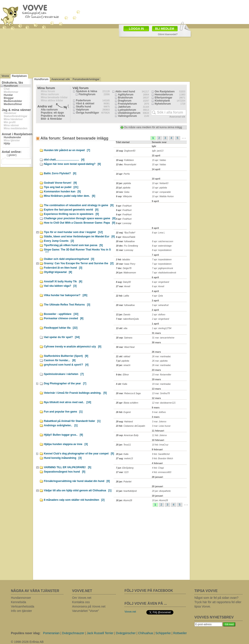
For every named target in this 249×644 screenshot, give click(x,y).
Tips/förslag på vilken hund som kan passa (73, 245)
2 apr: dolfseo (159, 315)
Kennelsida (18, 602)
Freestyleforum (127, 104)
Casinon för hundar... (60, 360)
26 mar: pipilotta (160, 361)
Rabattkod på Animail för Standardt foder (72, 421)
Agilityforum (126, 95)
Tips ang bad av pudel (61, 187)
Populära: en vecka (53, 116)
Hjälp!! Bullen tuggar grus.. (63, 435)
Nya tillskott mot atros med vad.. (67, 402)
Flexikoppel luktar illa (61, 328)
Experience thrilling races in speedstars (71, 214)
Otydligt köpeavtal (58, 272)
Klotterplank (162, 101)
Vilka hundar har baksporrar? (66, 295)
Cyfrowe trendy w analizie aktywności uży (73, 347)
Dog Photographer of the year (65, 383)
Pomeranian (51, 633)
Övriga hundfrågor (87, 113)
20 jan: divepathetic (161, 491)
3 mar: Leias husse (161, 426)
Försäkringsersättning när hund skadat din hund (77, 481)
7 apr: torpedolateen (162, 260)
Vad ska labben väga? (60, 286)
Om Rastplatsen (165, 92)
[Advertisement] (108, 545)
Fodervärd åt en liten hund (63, 268)
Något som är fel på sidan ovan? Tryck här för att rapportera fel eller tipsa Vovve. (218, 602)
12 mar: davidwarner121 (164, 403)
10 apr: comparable (161, 192)
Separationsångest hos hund (65, 472)
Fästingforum (87, 94)
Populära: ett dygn (52, 113)
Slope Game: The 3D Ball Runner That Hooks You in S (77, 250)
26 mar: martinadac (161, 357)
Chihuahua (145, 633)
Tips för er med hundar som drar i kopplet (73, 232)
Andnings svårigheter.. (61, 425)
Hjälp (7, 143)
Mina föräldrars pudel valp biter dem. (70, 196)
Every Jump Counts (59, 241)
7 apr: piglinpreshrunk (163, 268)
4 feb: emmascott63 (162, 472)
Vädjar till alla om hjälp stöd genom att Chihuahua (78, 490)
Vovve (5, 76)
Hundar (8, 95)
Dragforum (125, 101)
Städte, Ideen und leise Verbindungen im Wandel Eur (79, 237)
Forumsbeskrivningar (86, 79)
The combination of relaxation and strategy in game (79, 205)
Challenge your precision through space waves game (80, 218)
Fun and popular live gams (63, 412)
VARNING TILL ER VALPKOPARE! (67, 467)
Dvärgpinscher (126, 633)
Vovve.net (130, 612)
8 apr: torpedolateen (162, 250)
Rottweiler (180, 633)
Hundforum (11, 86)
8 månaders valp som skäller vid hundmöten (74, 500)
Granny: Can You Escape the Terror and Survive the (79, 263)
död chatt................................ (64, 160)
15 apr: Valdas (159, 160)
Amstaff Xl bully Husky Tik (63, 281)
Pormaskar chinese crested (64, 318)
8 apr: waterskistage (162, 246)
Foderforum (83, 100)
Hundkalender (12, 137)
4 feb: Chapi (158, 468)
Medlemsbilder (13, 101)
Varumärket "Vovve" (86, 611)
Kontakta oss (81, 602)
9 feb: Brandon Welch (163, 458)
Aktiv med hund (125, 92)
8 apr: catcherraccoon (163, 241)
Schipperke (163, 633)
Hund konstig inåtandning (63, 458)
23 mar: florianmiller (162, 375)
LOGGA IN (136, 29)
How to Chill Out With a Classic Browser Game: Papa (80, 223)
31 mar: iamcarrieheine (163, 338)
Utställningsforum (129, 113)
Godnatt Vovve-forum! (60, 183)
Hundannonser (21, 598)
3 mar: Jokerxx (159, 422)
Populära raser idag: (26, 633)
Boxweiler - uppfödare (61, 314)
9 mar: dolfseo (159, 412)
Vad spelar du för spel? (62, 337)
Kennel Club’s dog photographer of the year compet (79, 454)
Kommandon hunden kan (62, 192)
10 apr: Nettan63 (160, 183)
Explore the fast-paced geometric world (71, 210)
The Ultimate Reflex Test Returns (67, 305)
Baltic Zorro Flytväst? (60, 173)
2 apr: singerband (161, 319)
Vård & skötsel (85, 104)
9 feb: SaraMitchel (161, 454)
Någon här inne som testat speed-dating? (72, 164)
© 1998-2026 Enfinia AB (27, 642)
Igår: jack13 (158, 151)
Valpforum (82, 110)
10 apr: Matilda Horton (163, 196)
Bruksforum (125, 98)
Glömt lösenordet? (168, 34)
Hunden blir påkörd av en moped (67, 150)
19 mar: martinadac (161, 384)
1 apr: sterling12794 (162, 328)
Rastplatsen (19, 76)
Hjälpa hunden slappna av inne (66, 444)
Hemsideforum (164, 95)
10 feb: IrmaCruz (160, 445)
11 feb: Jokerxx (159, 435)
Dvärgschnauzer (73, 633)
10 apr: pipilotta (159, 188)
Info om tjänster (22, 611)
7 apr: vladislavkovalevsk (164, 273)
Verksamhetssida (23, 606)
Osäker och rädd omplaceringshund (69, 259)
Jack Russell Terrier (100, 633)
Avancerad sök (61, 79)
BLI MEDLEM (165, 29)
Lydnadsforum (127, 110)
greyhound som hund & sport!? (66, 365)
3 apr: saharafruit (160, 305)
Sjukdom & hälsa (87, 91)
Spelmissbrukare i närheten (64, 374)
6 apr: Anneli (158, 286)
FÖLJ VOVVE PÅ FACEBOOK (149, 591)
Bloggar (9, 98)
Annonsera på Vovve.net (89, 606)
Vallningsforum (127, 116)
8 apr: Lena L (158, 233)
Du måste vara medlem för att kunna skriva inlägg (153, 127)
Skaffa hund (84, 107)
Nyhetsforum (163, 104)
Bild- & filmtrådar (51, 119)
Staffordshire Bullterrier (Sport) (66, 356)
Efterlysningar (163, 98)
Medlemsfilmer (13, 104)
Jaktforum (124, 107)
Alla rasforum (49, 110)
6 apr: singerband (161, 282)
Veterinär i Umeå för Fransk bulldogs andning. (75, 393)
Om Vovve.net (82, 598)
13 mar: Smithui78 (161, 393)
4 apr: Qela (157, 296)
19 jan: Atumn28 (160, 500)
